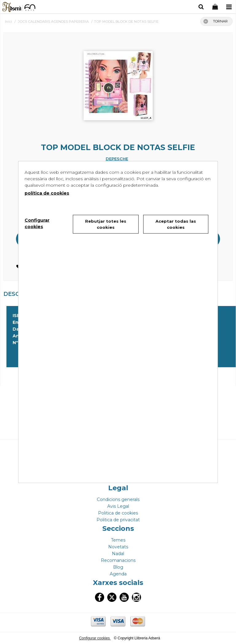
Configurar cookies (95, 638)
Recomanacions (118, 560)
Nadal (118, 554)
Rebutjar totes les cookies (106, 224)
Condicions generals (118, 499)
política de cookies (47, 193)
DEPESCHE (117, 159)
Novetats (118, 547)
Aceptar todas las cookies (176, 224)
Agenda (118, 574)
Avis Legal (118, 506)
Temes (118, 540)
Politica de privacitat (118, 520)
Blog (118, 567)
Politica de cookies (118, 513)
